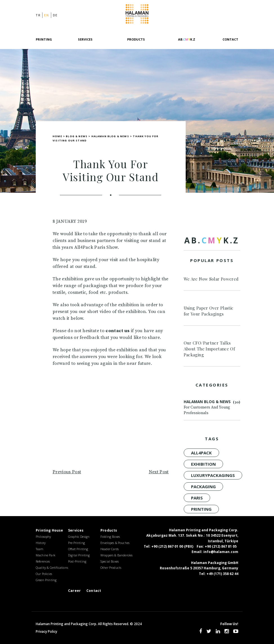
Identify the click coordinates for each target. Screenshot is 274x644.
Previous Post (67, 472)
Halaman (137, 15)
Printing (201, 509)
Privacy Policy (46, 631)
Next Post (159, 472)
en (47, 15)
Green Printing (46, 580)
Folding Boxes (110, 537)
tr (38, 15)
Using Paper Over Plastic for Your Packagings (209, 311)
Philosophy (43, 537)
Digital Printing (79, 555)
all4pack (201, 453)
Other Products (111, 568)
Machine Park (46, 555)
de (55, 15)
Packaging (203, 487)
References (43, 561)
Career (74, 591)
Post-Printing (77, 561)
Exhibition (203, 464)
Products (136, 39)
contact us (117, 331)
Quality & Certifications (52, 568)
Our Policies (44, 574)
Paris (197, 498)
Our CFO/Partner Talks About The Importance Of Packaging (209, 349)
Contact (230, 39)
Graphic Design (79, 537)
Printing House (50, 530)
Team (40, 549)
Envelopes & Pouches (115, 543)
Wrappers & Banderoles (116, 555)
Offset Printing (78, 549)
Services (85, 39)
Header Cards (110, 549)
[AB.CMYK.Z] (187, 43)
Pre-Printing (77, 543)
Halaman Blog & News (212, 408)
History (41, 543)
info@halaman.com (221, 552)
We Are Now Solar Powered (211, 279)
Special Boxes (110, 561)
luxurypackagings (213, 475)
